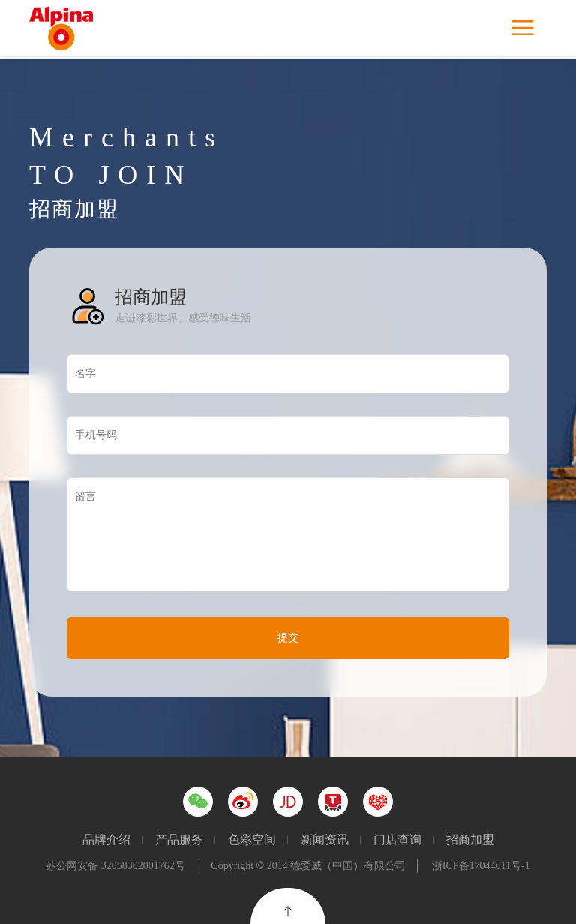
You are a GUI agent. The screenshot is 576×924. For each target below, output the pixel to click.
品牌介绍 (106, 840)
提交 (288, 638)
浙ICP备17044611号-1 (481, 866)
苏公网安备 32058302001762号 (115, 866)
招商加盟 (470, 840)
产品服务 (179, 840)
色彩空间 (252, 840)
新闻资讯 (325, 840)
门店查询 (397, 840)
